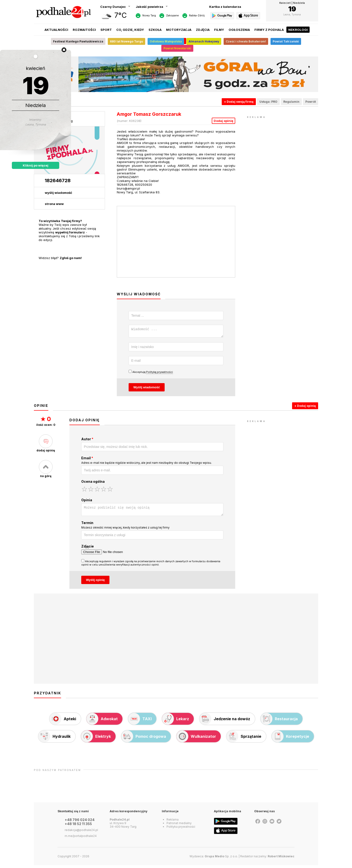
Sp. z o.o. (221, 859)
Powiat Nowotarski (177, 48)
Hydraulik (54, 739)
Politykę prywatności (160, 373)
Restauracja (279, 722)
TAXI (140, 722)
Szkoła (155, 30)
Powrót (311, 102)
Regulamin (291, 102)
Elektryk (96, 739)
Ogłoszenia (239, 30)
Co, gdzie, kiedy (130, 30)
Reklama (173, 822)
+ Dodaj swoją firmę (239, 102)
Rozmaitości (84, 30)
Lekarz (176, 722)
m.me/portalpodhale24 (81, 839)
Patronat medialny (179, 826)
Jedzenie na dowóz (225, 722)
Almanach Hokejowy (204, 41)
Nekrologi (298, 30)
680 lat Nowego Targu (126, 41)
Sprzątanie (244, 739)
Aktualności (56, 30)
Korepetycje (290, 739)
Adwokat (102, 722)
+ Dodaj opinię (305, 407)
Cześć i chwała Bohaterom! (246, 41)
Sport (106, 30)
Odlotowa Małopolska (166, 41)
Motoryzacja (179, 30)
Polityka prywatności (181, 829)
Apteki (63, 722)
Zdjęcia (203, 30)
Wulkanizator (196, 739)
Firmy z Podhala (269, 30)
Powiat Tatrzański (286, 41)
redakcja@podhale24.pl (81, 833)
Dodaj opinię (223, 121)
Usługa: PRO (268, 102)
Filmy (219, 30)
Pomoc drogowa (144, 739)
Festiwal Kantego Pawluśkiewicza (78, 41)
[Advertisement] (283, 191)
